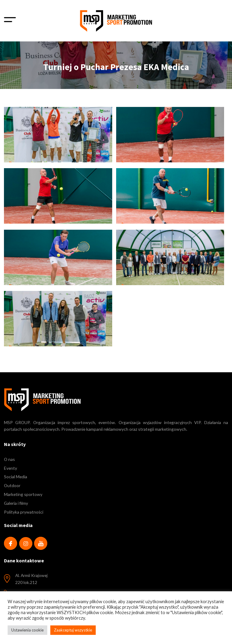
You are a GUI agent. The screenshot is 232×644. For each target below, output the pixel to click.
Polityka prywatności (24, 512)
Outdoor (12, 485)
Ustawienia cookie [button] (27, 630)
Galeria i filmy (16, 503)
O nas (9, 459)
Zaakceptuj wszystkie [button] (73, 630)
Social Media (16, 477)
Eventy (11, 468)
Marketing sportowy (23, 494)
